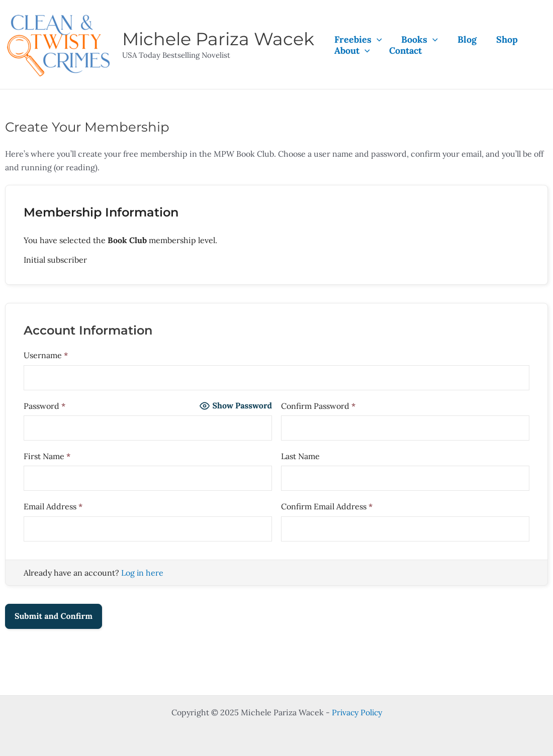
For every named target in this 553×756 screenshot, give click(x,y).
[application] (376, 40)
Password (44, 406)
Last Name (300, 456)
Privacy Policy (357, 712)
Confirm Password (318, 406)
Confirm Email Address (327, 506)
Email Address (53, 506)
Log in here (143, 573)
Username (46, 355)
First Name (47, 456)
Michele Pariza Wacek (218, 39)
